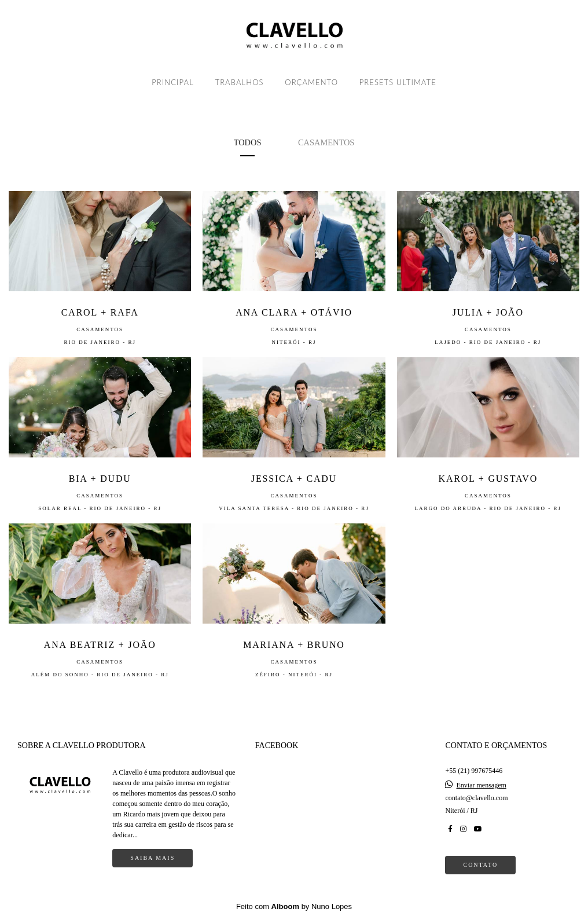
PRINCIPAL (173, 82)
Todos (248, 142)
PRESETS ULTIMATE (398, 82)
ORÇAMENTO (311, 82)
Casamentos (326, 142)
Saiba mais (152, 858)
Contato (480, 865)
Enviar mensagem (481, 785)
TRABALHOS (240, 82)
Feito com (294, 906)
